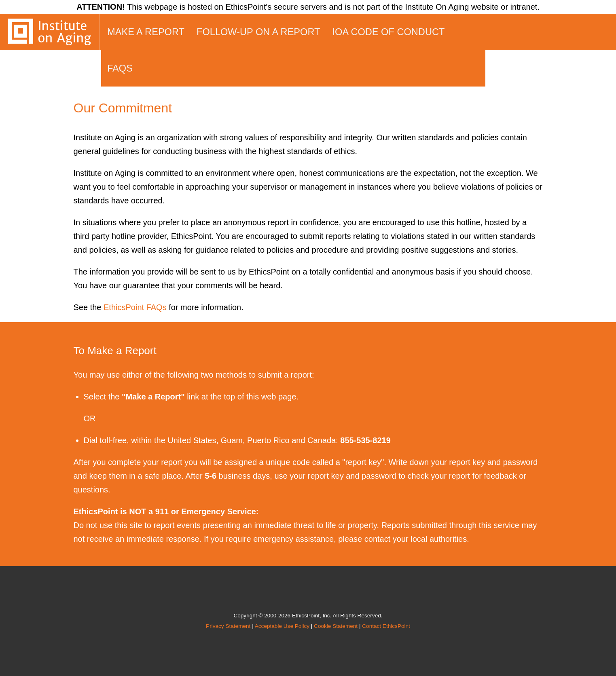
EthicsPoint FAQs (135, 307)
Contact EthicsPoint (386, 626)
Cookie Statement (336, 626)
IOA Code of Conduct (389, 32)
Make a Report (146, 32)
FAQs (120, 68)
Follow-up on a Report (258, 32)
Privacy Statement (228, 626)
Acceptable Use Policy (282, 626)
